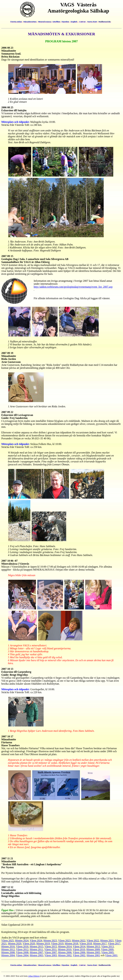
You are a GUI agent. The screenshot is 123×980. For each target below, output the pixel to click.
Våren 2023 (64, 941)
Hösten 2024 (22, 941)
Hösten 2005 (93, 952)
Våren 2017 (114, 943)
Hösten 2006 (65, 952)
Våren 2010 (79, 949)
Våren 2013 (107, 946)
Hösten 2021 (107, 941)
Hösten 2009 (93, 949)
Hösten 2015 (36, 946)
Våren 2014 (79, 946)
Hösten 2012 (8, 949)
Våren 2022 (93, 941)
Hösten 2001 (93, 955)
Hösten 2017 (100, 943)
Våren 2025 (8, 941)
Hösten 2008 (8, 952)
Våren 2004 (22, 955)
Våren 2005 (107, 952)
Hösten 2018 (71, 943)
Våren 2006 (79, 952)
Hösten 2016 (8, 946)
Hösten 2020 (15, 943)
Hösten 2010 (65, 949)
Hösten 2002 (65, 955)
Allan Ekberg (34, 976)
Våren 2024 (36, 941)
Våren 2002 (79, 955)
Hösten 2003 (36, 955)
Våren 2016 (22, 946)
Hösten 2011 (36, 949)
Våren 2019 (57, 943)
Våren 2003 (51, 955)
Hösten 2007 (36, 952)
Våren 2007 (51, 952)
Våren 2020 (29, 943)
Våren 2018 (86, 943)
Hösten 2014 (65, 946)
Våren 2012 (22, 949)
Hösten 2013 (93, 946)
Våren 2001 (111, 955)
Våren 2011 (51, 949)
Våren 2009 (107, 949)
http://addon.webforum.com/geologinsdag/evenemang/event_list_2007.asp (73, 287)
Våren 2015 (51, 946)
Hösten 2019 (43, 943)
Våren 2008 (22, 952)
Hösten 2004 (8, 955)
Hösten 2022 (79, 941)
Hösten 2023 (50, 941)
